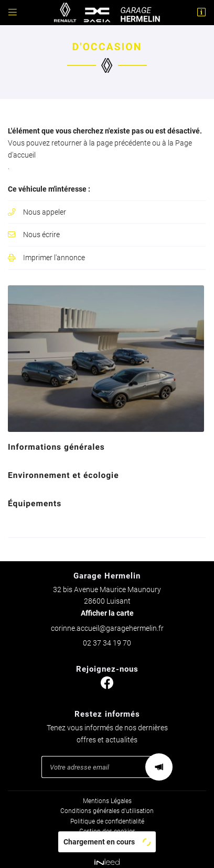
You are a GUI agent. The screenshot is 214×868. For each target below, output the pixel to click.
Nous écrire (41, 235)
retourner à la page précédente (101, 143)
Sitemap (107, 836)
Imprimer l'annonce (54, 258)
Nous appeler (45, 212)
